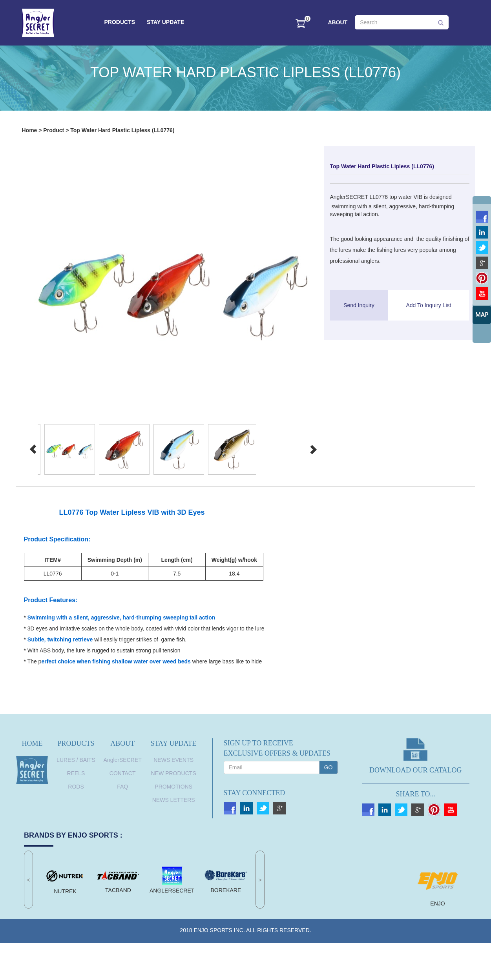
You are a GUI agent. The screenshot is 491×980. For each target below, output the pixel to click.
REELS (76, 773)
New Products (174, 773)
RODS (76, 787)
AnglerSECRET (123, 760)
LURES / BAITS (76, 760)
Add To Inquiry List (428, 305)
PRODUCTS (120, 22)
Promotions (173, 787)
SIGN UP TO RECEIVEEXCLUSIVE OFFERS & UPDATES (277, 748)
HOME (32, 743)
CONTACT (123, 773)
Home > (32, 130)
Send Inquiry (359, 305)
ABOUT (338, 22)
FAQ (122, 787)
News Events (173, 760)
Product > (56, 130)
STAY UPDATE (165, 22)
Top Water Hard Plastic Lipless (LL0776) (122, 130)
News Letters (174, 800)
